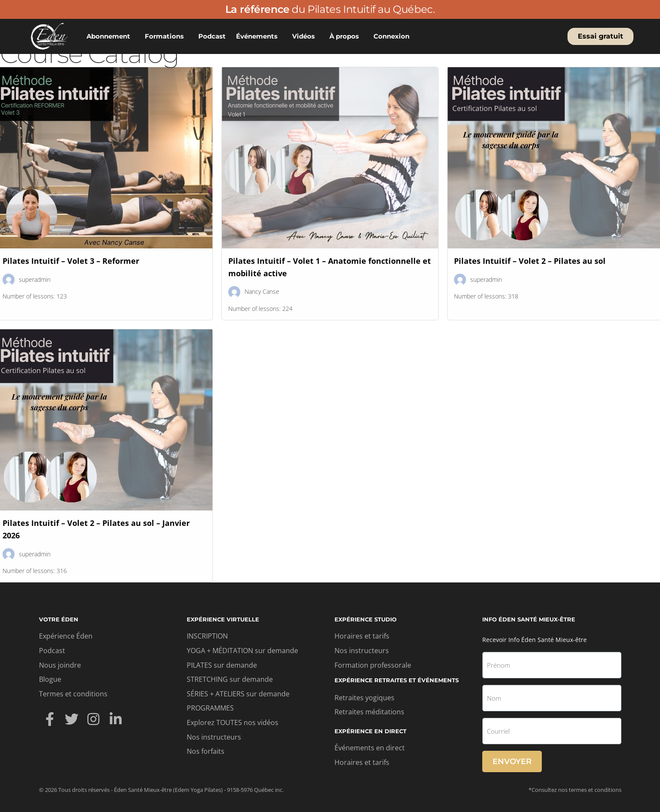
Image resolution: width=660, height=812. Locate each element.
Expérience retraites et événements (397, 680)
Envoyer (512, 761)
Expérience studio (366, 619)
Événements (259, 36)
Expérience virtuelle (223, 619)
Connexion (394, 36)
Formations (166, 36)
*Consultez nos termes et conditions (575, 790)
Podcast (212, 36)
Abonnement (110, 36)
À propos (346, 36)
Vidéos (306, 36)
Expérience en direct (370, 731)
